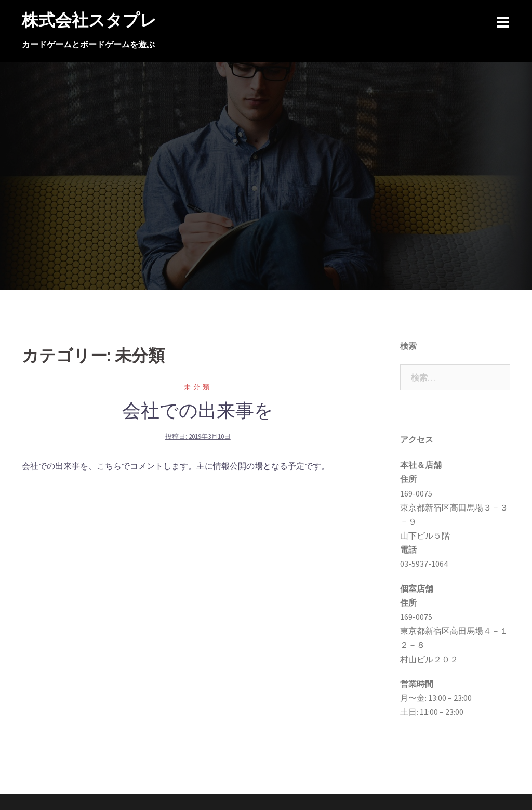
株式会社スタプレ (89, 20)
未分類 (198, 387)
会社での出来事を (198, 410)
